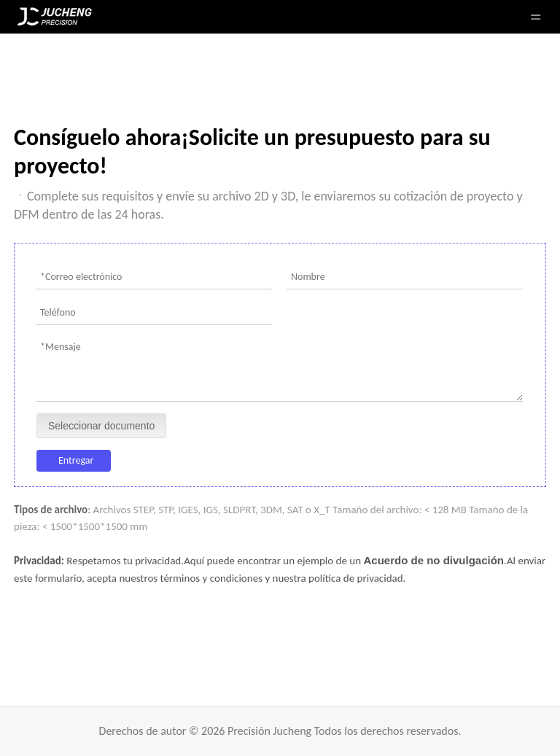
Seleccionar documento (101, 426)
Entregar (76, 460)
